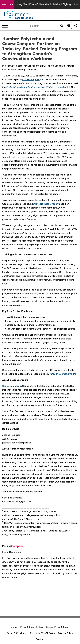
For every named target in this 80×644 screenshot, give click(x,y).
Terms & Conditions (17, 633)
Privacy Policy (65, 633)
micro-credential (38, 87)
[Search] (43, 26)
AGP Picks (7, 4)
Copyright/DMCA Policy (43, 633)
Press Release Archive (32, 627)
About (14, 627)
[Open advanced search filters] (68, 26)
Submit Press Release (58, 627)
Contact (40, 639)
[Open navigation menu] (5, 26)
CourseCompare (31, 80)
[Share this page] (76, 26)
